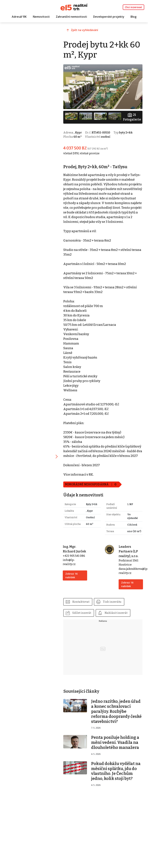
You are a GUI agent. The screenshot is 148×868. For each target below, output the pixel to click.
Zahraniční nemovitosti (71, 17)
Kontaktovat (82, 614)
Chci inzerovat (133, 7)
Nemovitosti (41, 17)
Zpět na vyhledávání (86, 31)
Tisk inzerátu (114, 614)
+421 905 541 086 (75, 568)
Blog (133, 17)
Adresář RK (19, 17)
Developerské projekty (109, 17)
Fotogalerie (132, 117)
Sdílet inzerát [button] (83, 626)
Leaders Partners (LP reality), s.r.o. (129, 564)
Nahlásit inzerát (118, 626)
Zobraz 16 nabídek (73, 588)
